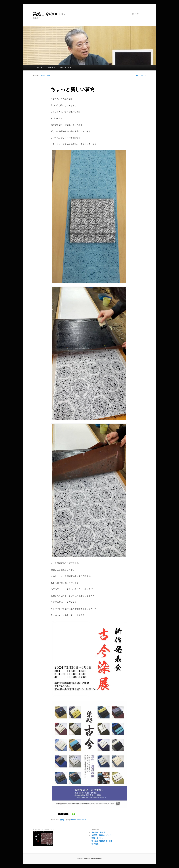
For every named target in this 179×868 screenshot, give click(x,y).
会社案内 (52, 68)
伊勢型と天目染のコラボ (101, 835)
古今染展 (95, 844)
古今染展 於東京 (98, 832)
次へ (143, 76)
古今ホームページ (66, 68)
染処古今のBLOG (49, 14)
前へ (136, 76)
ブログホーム (39, 68)
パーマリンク (81, 820)
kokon (74, 820)
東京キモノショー (98, 838)
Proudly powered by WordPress (89, 859)
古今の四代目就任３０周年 (102, 841)
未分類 (62, 820)
